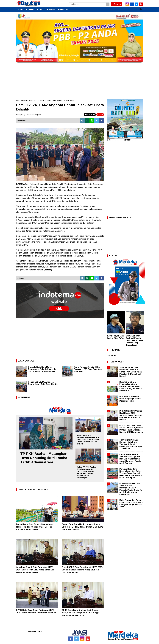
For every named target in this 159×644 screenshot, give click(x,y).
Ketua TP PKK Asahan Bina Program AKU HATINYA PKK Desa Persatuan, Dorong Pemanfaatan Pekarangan (87, 472)
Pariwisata (50, 9)
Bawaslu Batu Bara (29, 101)
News (40, 9)
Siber (40, 632)
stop (100, 114)
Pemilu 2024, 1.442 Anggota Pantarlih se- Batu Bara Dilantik (43, 383)
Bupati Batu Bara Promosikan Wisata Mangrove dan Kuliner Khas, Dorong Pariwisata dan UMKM (35, 527)
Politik (59, 101)
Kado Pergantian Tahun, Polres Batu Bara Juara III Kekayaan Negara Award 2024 (131, 503)
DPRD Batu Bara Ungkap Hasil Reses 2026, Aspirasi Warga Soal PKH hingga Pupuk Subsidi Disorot (81, 613)
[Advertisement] (80, 80)
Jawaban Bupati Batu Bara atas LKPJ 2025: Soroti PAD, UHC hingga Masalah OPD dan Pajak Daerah (35, 570)
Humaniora (63, 9)
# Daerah (112, 356)
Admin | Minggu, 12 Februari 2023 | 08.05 (29, 115)
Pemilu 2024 (50, 101)
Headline (30, 9)
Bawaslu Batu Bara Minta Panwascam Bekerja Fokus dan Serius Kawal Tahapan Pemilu (43, 369)
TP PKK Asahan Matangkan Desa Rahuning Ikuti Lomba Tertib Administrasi (44, 458)
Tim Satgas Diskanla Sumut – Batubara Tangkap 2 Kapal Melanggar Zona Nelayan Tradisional (131, 444)
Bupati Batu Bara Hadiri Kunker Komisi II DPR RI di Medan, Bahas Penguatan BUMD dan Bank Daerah (83, 527)
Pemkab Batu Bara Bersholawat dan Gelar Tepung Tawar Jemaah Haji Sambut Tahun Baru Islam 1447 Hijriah (131, 473)
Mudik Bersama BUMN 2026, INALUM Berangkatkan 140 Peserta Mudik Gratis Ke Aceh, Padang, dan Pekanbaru (131, 489)
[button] (141, 8)
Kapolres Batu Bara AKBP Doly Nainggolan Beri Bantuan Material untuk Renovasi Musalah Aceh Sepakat (131, 459)
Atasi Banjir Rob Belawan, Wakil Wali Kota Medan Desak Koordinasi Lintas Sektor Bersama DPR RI (88, 440)
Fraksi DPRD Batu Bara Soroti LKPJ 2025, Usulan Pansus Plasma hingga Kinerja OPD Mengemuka (82, 570)
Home (20, 9)
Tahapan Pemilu (69, 101)
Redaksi (32, 632)
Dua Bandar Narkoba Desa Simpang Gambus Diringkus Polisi (130, 399)
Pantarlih (41, 101)
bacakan (90, 114)
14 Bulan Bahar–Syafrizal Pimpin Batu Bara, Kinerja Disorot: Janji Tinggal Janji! (134, 340)
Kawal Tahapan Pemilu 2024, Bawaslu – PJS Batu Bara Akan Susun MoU (88, 369)
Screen (117, 4)
